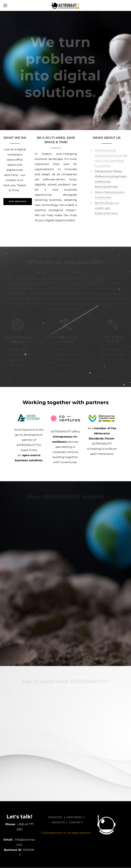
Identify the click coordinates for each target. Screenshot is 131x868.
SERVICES (55, 817)
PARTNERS (74, 817)
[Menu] (6, 5)
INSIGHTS (58, 822)
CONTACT (76, 822)
